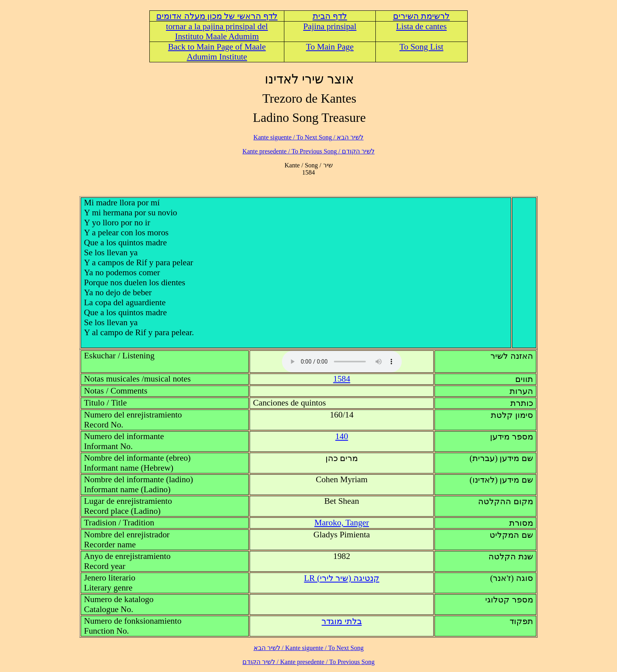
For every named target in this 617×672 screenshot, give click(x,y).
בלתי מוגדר (341, 621)
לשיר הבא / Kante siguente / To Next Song (309, 137)
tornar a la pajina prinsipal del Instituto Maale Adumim (217, 31)
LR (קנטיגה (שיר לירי (341, 578)
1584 (342, 379)
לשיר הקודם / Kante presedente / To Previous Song (308, 151)
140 (342, 436)
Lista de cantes (422, 26)
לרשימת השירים (421, 16)
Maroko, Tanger (342, 523)
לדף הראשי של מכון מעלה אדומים (217, 16)
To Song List (421, 47)
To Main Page (330, 47)
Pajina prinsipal (330, 26)
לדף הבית (330, 16)
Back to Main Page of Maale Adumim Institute (217, 52)
